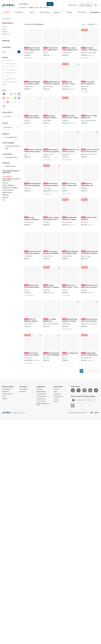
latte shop (27, 188)
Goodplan (65, 120)
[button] (19, 52)
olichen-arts (85, 86)
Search (50, 4)
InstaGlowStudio (67, 222)
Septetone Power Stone (89, 53)
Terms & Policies (41, 396)
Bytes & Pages (48, 86)
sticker (36, 8)
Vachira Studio (67, 53)
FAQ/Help (39, 389)
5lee (26, 154)
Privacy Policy (41, 399)
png (4, 200)
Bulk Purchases (41, 392)
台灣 (41, 8)
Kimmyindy (47, 222)
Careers (56, 399)
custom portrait (8, 190)
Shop (4, 29)
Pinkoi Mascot (58, 396)
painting (5, 197)
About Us (56, 389)
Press (55, 392)
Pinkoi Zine (6, 34)
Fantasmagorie (29, 222)
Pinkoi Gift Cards (7, 394)
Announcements (41, 394)
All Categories (7, 19)
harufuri (46, 53)
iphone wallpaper (8, 185)
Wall (4, 396)
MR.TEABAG (47, 120)
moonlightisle (28, 256)
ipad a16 (5, 183)
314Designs (47, 188)
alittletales (84, 188)
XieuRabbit (66, 86)
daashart (27, 120)
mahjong (46, 8)
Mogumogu (85, 222)
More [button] (4, 84)
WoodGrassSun (29, 53)
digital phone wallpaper (10, 188)
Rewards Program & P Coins (43, 404)
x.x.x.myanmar (22, 8)
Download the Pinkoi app (83, 400)
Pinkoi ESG (57, 394)
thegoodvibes (66, 154)
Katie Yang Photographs (89, 120)
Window (5, 32)
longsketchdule (29, 86)
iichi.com (56, 401)
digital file (6, 195)
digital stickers (7, 192)
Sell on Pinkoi (73, 5)
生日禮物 (30, 8)
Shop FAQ (23, 392)
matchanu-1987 (48, 154)
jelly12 (64, 188)
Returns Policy (41, 401)
